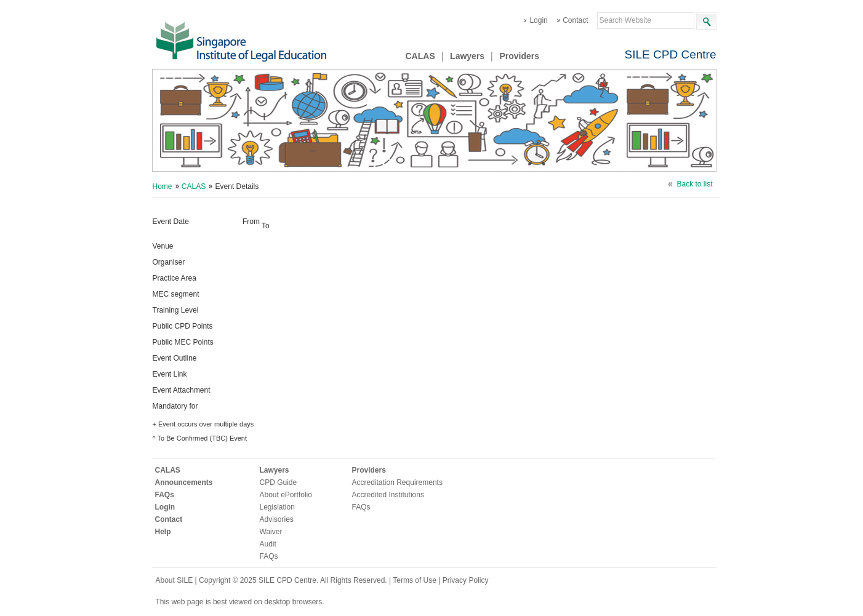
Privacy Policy (466, 580)
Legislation (277, 507)
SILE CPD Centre (671, 54)
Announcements (184, 482)
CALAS (420, 56)
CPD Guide (279, 482)
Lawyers (467, 56)
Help (163, 532)
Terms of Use (415, 580)
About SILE (175, 580)
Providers (519, 56)
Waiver (271, 532)
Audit (268, 544)
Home (163, 186)
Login (538, 20)
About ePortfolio (286, 495)
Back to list (694, 184)
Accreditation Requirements (397, 482)
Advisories (277, 519)
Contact (575, 20)
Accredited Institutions (388, 495)
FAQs (165, 495)
